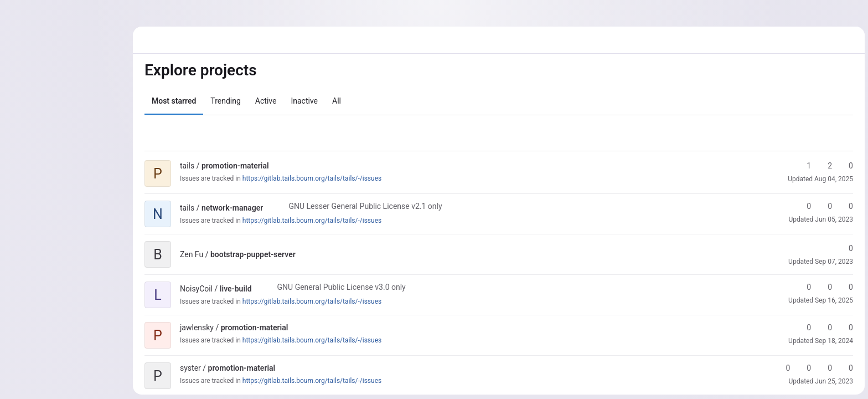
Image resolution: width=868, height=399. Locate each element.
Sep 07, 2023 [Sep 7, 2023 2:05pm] (833, 262)
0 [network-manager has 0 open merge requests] (845, 206)
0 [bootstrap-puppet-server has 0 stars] (845, 248)
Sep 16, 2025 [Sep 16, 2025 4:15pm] (833, 300)
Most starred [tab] (173, 101)
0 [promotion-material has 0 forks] (824, 328)
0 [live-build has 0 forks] (824, 287)
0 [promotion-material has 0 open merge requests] (845, 166)
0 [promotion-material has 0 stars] (803, 328)
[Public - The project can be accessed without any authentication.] (277, 166)
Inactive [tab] (304, 101)
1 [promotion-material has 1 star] (803, 166)
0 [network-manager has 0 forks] (824, 206)
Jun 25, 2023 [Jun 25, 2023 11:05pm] (833, 381)
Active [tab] (265, 101)
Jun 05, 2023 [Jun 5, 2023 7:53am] (833, 219)
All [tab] (336, 101)
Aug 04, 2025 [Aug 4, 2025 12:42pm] (833, 179)
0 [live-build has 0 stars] (803, 287)
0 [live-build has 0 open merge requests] (845, 287)
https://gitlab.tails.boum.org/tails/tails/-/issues (311, 178)
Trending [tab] (225, 101)
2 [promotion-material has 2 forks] (824, 166)
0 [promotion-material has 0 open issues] (845, 368)
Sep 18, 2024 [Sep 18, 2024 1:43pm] (833, 341)
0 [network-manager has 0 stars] (803, 206)
